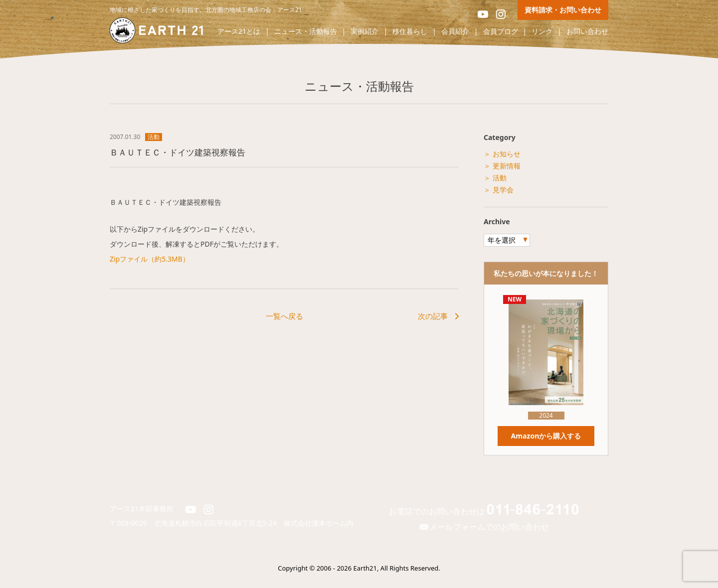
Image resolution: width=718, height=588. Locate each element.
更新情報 (507, 166)
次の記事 (433, 316)
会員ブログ (501, 32)
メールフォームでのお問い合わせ (484, 527)
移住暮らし (410, 32)
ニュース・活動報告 (306, 32)
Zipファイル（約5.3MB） (150, 259)
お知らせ (507, 154)
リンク (542, 32)
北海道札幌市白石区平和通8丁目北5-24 (219, 523)
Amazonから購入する (546, 436)
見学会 (503, 190)
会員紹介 (455, 32)
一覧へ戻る (284, 316)
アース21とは (239, 32)
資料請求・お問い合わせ (563, 10)
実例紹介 (364, 32)
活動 (154, 137)
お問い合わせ (587, 32)
